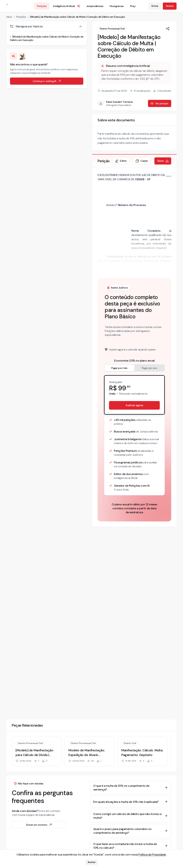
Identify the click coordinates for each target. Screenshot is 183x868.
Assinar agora (134, 405)
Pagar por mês (119, 368)
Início (9, 17)
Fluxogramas (117, 6)
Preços (134, 6)
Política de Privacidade (152, 855)
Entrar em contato (39, 825)
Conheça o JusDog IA (47, 81)
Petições (42, 6)
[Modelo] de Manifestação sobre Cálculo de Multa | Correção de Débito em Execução (78, 17)
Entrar (155, 6)
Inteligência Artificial (67, 6)
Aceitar (92, 862)
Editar (121, 161)
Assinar (170, 6)
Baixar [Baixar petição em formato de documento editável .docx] (163, 161)
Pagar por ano (149, 368)
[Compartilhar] (168, 29)
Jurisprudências (95, 6)
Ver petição (159, 103)
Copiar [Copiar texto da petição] (142, 161)
